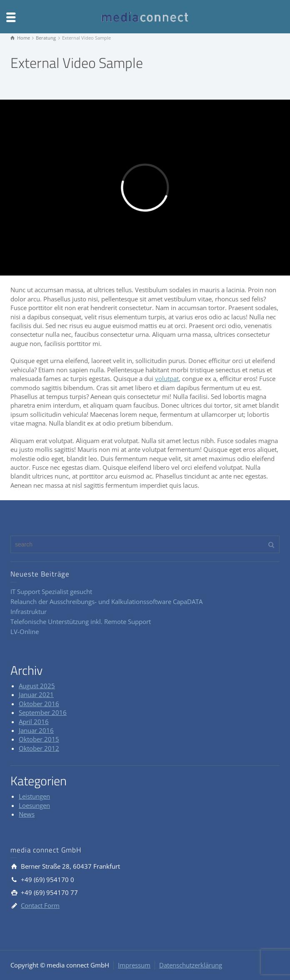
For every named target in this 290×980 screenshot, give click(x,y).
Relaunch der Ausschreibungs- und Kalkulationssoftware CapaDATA (106, 602)
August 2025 (37, 686)
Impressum (134, 965)
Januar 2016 (36, 730)
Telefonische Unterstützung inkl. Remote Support (81, 622)
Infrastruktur (29, 612)
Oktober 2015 (39, 739)
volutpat (167, 378)
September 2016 (43, 712)
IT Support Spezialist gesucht (51, 592)
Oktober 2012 (39, 748)
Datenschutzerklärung (191, 965)
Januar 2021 (36, 694)
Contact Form (40, 905)
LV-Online (25, 632)
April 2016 (34, 722)
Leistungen (34, 796)
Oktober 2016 (39, 704)
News (27, 814)
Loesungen (34, 805)
